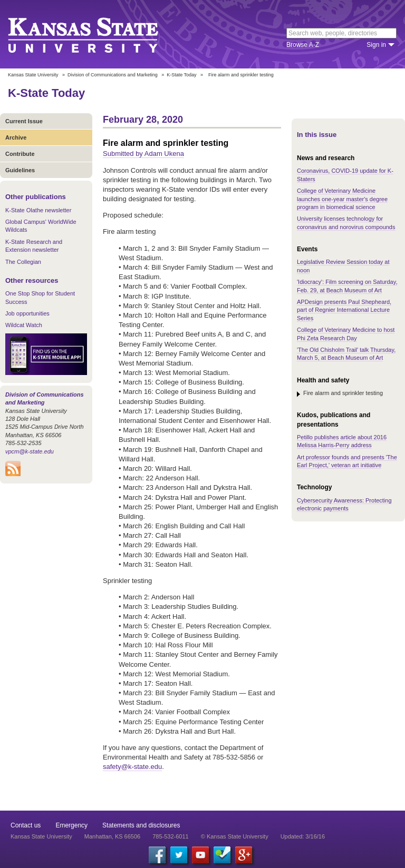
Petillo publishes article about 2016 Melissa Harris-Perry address (342, 441)
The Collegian (23, 262)
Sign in (376, 45)
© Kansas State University (235, 836)
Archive (16, 137)
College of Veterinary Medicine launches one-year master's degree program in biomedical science (342, 199)
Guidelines (20, 170)
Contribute (20, 154)
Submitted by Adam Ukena (143, 154)
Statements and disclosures (141, 825)
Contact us (26, 825)
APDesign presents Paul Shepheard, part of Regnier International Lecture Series (344, 310)
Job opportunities (27, 313)
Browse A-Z (303, 45)
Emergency (71, 825)
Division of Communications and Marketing (113, 75)
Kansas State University (96, 34)
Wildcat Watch (24, 325)
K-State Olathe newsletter (38, 210)
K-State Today (181, 75)
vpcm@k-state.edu (30, 451)
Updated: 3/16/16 (303, 836)
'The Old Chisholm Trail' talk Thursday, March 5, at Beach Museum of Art (346, 354)
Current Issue (24, 121)
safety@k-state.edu (132, 767)
